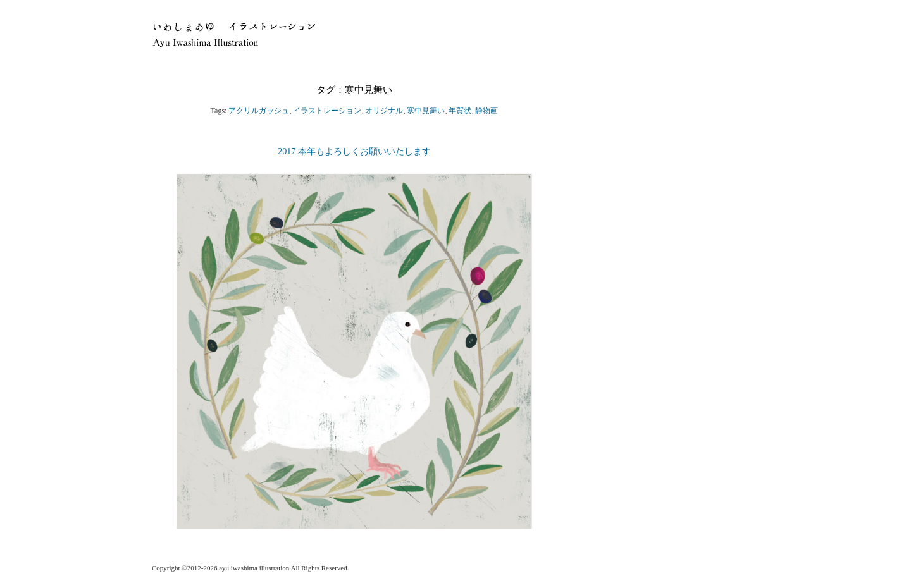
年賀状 (460, 111)
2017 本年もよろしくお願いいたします (359, 151)
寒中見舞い (426, 111)
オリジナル (384, 111)
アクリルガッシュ (259, 111)
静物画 (486, 111)
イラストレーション (327, 111)
